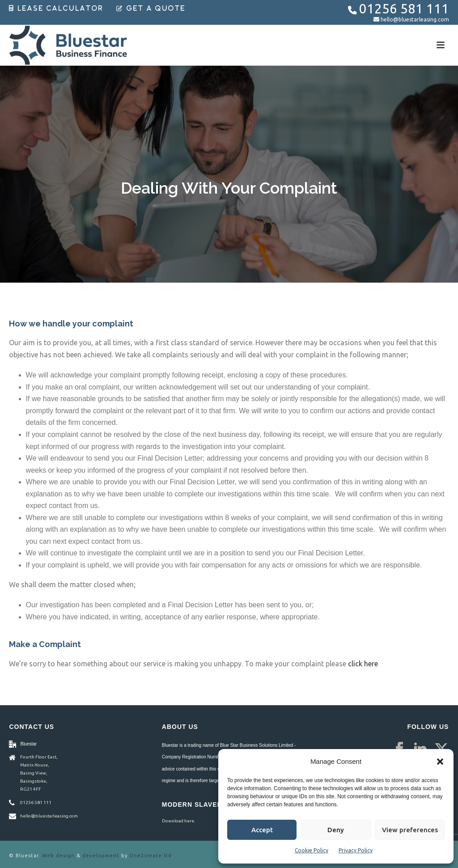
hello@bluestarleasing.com (415, 19)
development (101, 855)
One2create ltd (151, 855)
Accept (262, 830)
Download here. (178, 821)
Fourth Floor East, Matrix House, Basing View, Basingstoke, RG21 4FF (39, 773)
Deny (336, 830)
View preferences (410, 830)
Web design (58, 855)
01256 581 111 (404, 9)
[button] (440, 762)
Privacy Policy (356, 850)
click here (363, 664)
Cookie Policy (312, 850)
